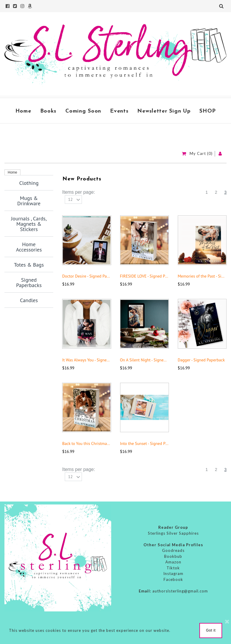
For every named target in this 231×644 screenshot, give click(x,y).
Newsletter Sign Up (164, 111)
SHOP (207, 111)
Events (119, 111)
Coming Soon (83, 111)
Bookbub (173, 556)
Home (23, 111)
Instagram (173, 573)
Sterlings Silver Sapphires (173, 533)
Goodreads (173, 550)
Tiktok (173, 568)
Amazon (173, 562)
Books (49, 111)
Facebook (173, 579)
